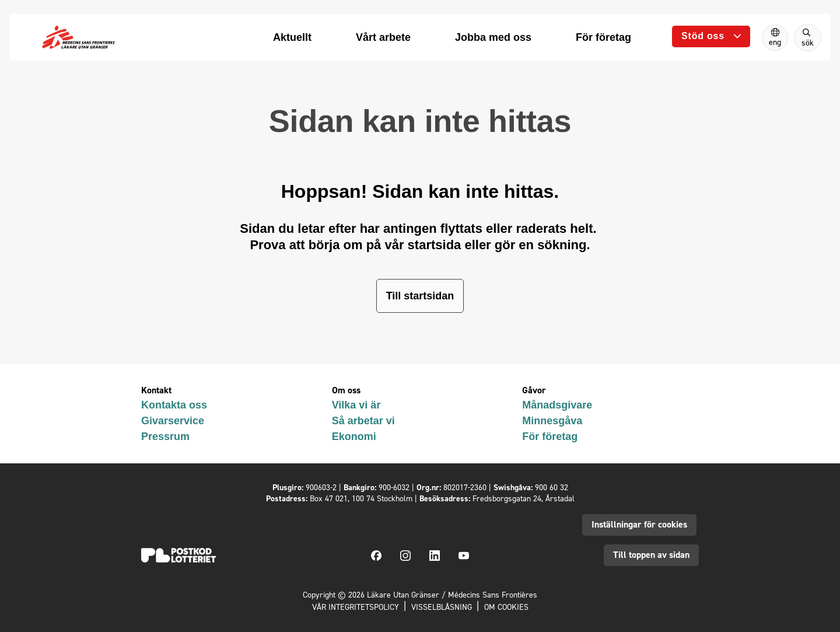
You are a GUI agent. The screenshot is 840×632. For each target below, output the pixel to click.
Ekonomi (354, 437)
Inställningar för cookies (639, 524)
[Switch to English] (775, 38)
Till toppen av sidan (651, 555)
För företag (550, 437)
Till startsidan (420, 296)
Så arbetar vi (363, 421)
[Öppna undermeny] (711, 36)
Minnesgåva (552, 421)
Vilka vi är (356, 405)
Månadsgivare (557, 405)
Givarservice (173, 421)
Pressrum (165, 437)
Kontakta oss (174, 405)
